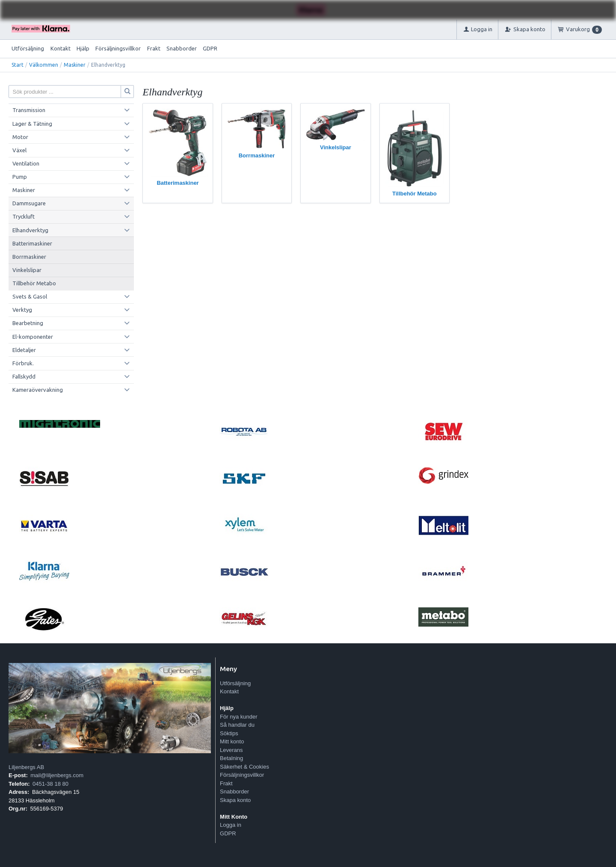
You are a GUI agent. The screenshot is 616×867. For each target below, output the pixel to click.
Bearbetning (28, 323)
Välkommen (44, 65)
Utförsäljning (28, 48)
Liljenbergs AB (26, 767)
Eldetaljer (24, 350)
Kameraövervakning (38, 390)
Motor (20, 137)
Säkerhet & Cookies (244, 767)
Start (18, 65)
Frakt (154, 48)
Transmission (29, 110)
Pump (20, 177)
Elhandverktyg (30, 230)
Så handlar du (237, 725)
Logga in (231, 825)
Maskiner (75, 65)
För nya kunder (238, 717)
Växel (19, 150)
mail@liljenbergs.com (57, 775)
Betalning (231, 758)
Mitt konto (232, 741)
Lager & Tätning (32, 124)
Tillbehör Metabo (34, 283)
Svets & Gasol (30, 296)
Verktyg (22, 310)
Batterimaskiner (32, 243)
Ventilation (26, 163)
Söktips (229, 733)
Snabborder (182, 48)
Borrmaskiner (29, 257)
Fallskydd (24, 376)
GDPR (210, 48)
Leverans (231, 750)
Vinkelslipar (27, 270)
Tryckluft (24, 216)
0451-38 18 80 (50, 784)
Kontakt (61, 48)
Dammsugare (29, 203)
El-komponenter (33, 337)
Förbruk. (23, 363)
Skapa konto (235, 800)
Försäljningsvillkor (118, 48)
